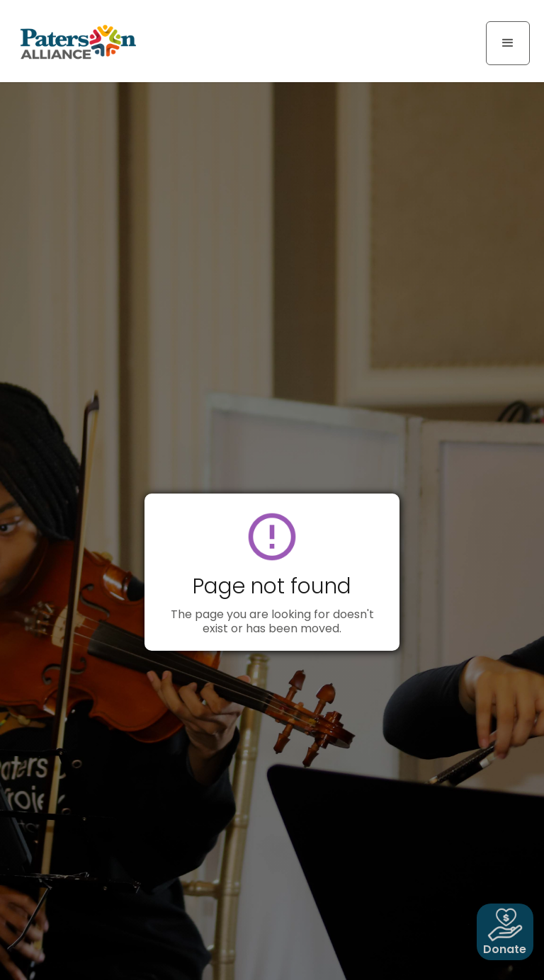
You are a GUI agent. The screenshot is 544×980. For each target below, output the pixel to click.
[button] (508, 43)
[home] (78, 41)
